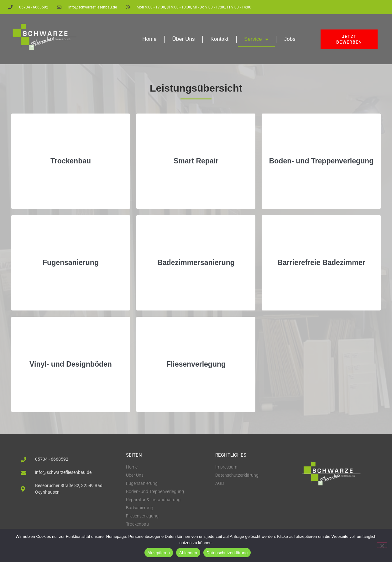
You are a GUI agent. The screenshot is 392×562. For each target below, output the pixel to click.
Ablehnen (188, 553)
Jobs (290, 39)
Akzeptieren (159, 553)
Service (256, 39)
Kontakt (219, 39)
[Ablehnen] (382, 545)
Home (149, 39)
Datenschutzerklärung (227, 553)
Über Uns (184, 39)
